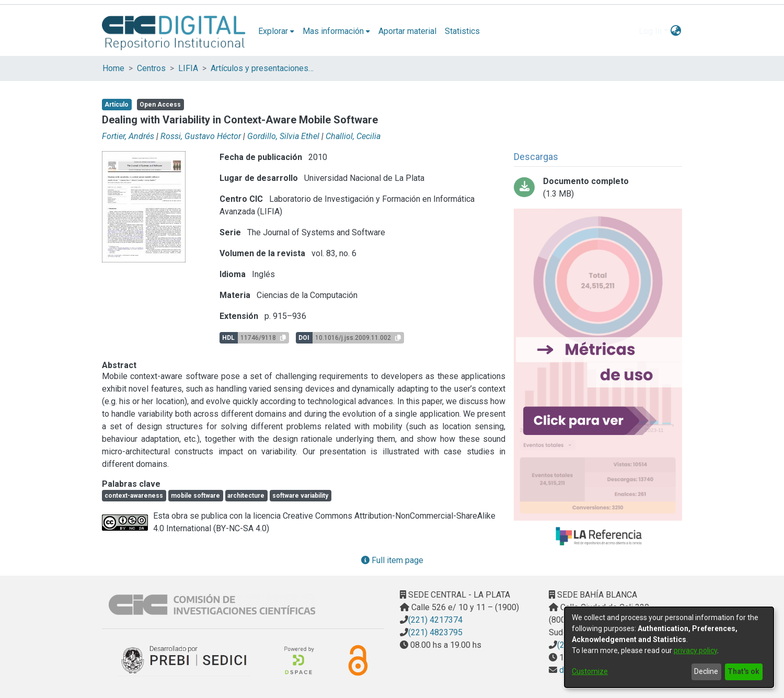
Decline (706, 671)
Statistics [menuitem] (462, 31)
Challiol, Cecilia (353, 136)
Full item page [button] (392, 560)
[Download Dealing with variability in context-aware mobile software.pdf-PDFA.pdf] (598, 188)
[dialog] (669, 647)
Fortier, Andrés (128, 136)
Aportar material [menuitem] (407, 31)
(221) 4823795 (435, 632)
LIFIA (188, 68)
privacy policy (695, 650)
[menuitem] (276, 31)
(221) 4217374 (435, 620)
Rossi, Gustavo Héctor (201, 136)
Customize (590, 671)
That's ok (743, 671)
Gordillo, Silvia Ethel (283, 136)
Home (113, 68)
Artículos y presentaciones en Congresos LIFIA (263, 68)
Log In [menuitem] (650, 31)
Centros (151, 68)
